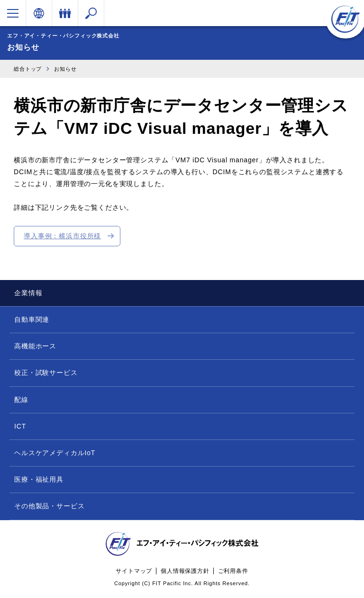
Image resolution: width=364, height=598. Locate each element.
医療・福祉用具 (39, 479)
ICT (20, 426)
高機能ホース (35, 346)
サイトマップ (134, 571)
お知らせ (65, 69)
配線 (21, 400)
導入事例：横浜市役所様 (62, 236)
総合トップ (28, 69)
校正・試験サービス (46, 373)
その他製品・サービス (49, 506)
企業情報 (28, 293)
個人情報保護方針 (185, 571)
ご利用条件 (233, 571)
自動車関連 (32, 319)
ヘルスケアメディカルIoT (55, 453)
